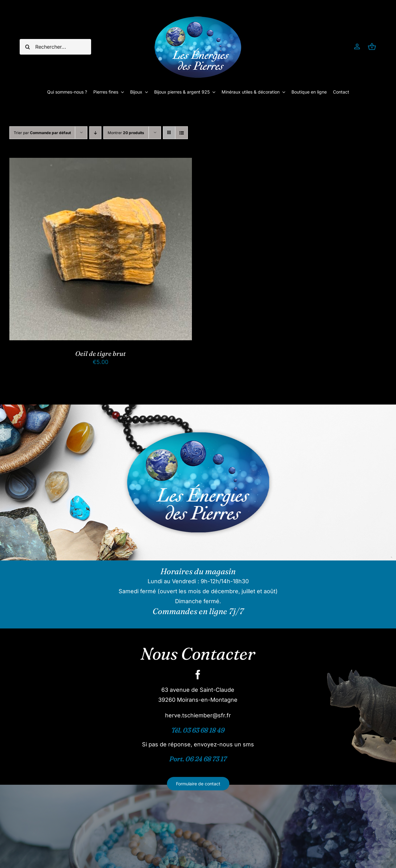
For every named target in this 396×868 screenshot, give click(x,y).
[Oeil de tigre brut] (101, 163)
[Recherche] (27, 47)
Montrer (126, 133)
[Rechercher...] (55, 47)
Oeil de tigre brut (100, 353)
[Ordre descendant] (95, 133)
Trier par (42, 133)
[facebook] (198, 675)
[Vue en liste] (181, 133)
